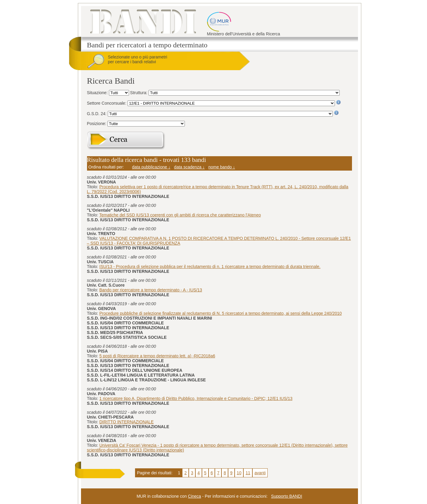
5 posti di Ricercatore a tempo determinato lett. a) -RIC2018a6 (157, 356)
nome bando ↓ (222, 167)
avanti (260, 473)
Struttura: (139, 93)
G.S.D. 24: (97, 114)
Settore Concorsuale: (107, 103)
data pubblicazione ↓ (151, 167)
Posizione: (97, 124)
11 (248, 473)
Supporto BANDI (287, 496)
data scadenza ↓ (189, 167)
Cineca (194, 496)
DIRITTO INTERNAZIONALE (126, 422)
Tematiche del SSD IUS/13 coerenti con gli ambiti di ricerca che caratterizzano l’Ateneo (180, 215)
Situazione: (98, 93)
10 (239, 473)
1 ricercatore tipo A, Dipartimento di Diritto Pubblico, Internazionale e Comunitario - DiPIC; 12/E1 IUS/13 (196, 398)
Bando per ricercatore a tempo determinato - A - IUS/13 (151, 290)
